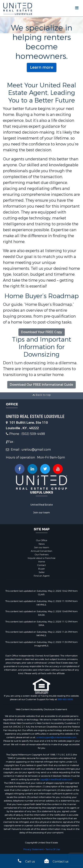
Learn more (42, 67)
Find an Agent (42, 576)
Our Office (42, 540)
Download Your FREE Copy (42, 332)
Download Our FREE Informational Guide (41, 385)
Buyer (41, 569)
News (42, 544)
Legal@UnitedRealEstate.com (56, 779)
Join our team (41, 513)
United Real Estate (42, 505)
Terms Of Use (53, 849)
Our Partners (42, 555)
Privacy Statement (33, 849)
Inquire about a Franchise (41, 558)
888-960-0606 (65, 699)
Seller (42, 572)
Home (42, 562)
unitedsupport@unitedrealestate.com (56, 737)
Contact (41, 565)
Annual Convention (41, 551)
